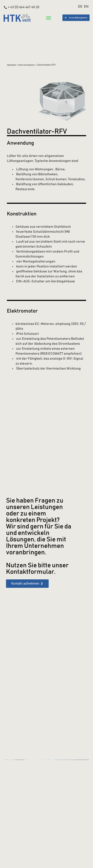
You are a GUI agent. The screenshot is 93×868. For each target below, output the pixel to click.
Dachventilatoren (26, 65)
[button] (49, 18)
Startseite (11, 65)
